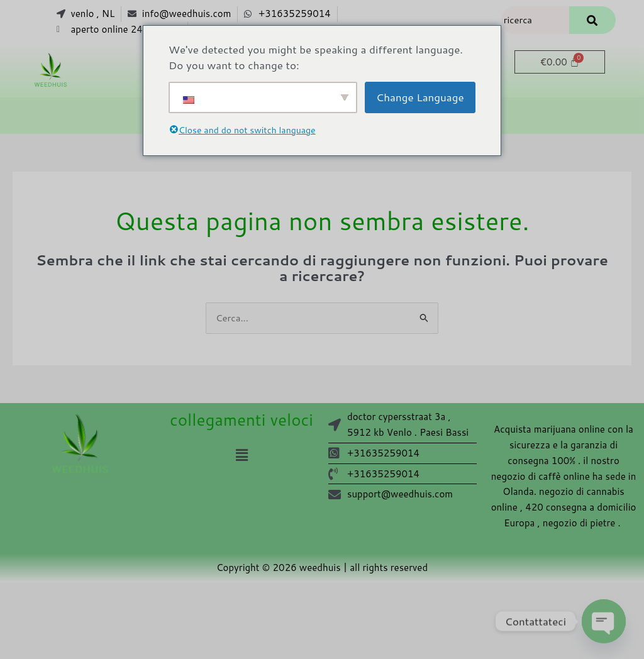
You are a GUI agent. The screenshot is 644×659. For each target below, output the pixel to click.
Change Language (420, 97)
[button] (241, 455)
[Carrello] (560, 62)
